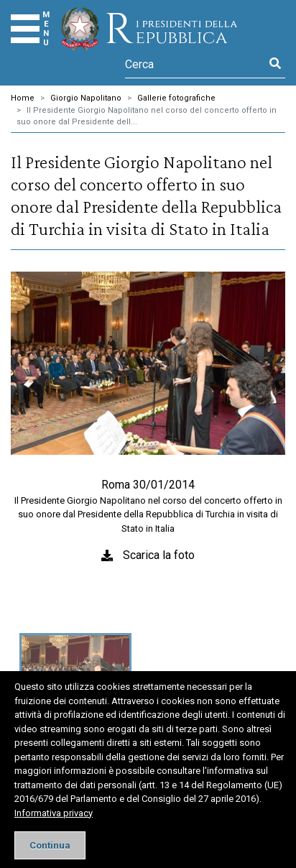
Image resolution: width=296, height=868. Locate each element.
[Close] (50, 845)
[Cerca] (195, 64)
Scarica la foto (159, 555)
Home (23, 98)
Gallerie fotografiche (176, 98)
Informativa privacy (54, 813)
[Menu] (25, 29)
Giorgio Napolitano (86, 98)
